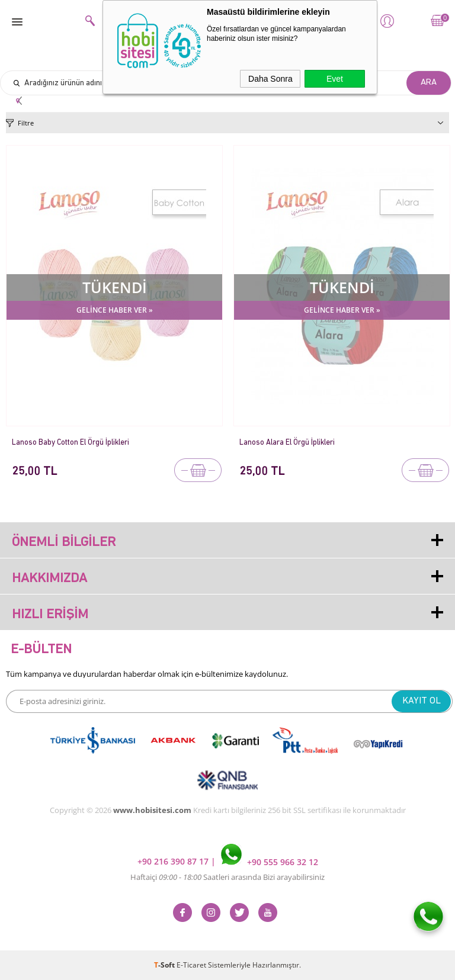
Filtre (26, 123)
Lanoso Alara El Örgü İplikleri (287, 443)
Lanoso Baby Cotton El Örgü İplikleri (71, 443)
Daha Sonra (270, 79)
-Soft (165, 965)
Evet (335, 79)
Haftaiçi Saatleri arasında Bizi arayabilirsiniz (227, 877)
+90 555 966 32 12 (270, 862)
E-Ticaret (191, 965)
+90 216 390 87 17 (174, 862)
